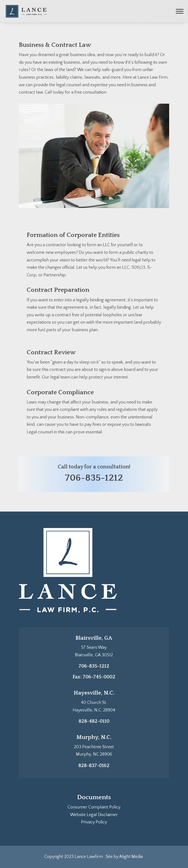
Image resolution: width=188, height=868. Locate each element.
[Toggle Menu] (180, 11)
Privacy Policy (94, 822)
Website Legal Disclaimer (94, 815)
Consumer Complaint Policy (94, 807)
